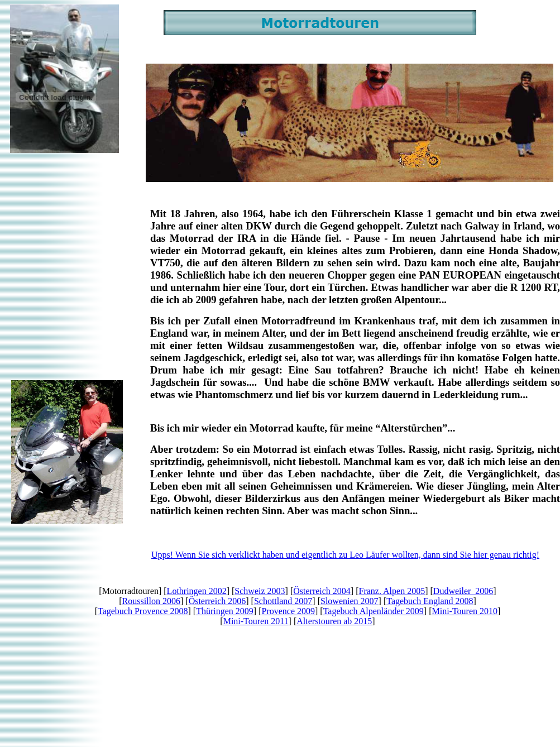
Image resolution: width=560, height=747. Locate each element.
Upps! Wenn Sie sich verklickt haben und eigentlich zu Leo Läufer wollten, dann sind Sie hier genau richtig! (345, 555)
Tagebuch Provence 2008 (143, 611)
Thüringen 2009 (225, 611)
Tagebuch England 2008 (430, 601)
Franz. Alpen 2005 (392, 591)
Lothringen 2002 (197, 591)
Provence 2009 (288, 611)
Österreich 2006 (217, 601)
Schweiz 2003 (260, 591)
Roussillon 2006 (151, 601)
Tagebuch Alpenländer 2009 (374, 611)
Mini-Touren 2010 (465, 611)
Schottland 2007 (283, 601)
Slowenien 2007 (350, 601)
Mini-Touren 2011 (256, 621)
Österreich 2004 (322, 591)
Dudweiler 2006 (463, 591)
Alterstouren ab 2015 (334, 621)
